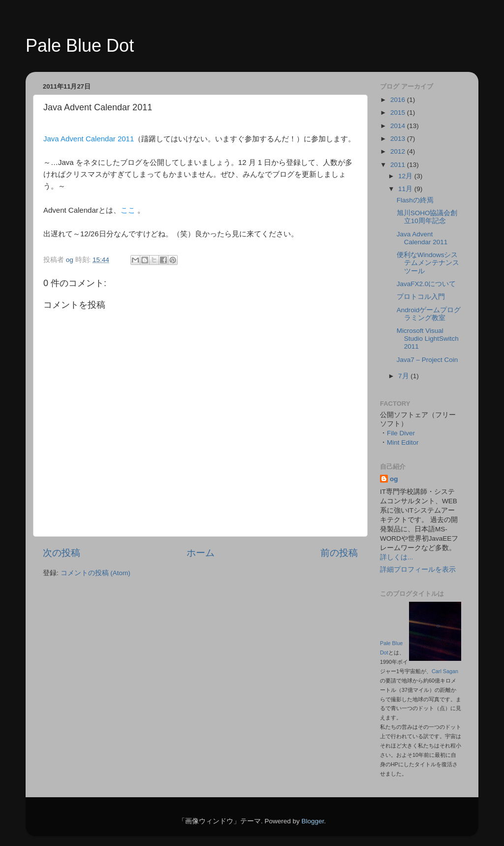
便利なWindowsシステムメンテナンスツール (428, 263)
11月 (406, 189)
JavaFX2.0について (426, 284)
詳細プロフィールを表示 (418, 569)
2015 (399, 113)
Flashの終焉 (415, 200)
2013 (399, 139)
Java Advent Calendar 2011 (89, 139)
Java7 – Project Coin (427, 360)
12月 (406, 176)
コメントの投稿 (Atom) (95, 573)
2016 (399, 100)
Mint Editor (403, 442)
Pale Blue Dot (80, 46)
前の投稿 (339, 553)
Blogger (313, 821)
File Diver (401, 433)
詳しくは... (396, 557)
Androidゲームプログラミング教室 (429, 314)
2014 (399, 126)
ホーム (201, 553)
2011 (399, 165)
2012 (399, 151)
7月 (404, 376)
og (394, 479)
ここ (128, 210)
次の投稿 (62, 553)
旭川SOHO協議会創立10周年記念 (427, 217)
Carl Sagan (445, 671)
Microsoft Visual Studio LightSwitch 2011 (428, 339)
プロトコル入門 (421, 297)
